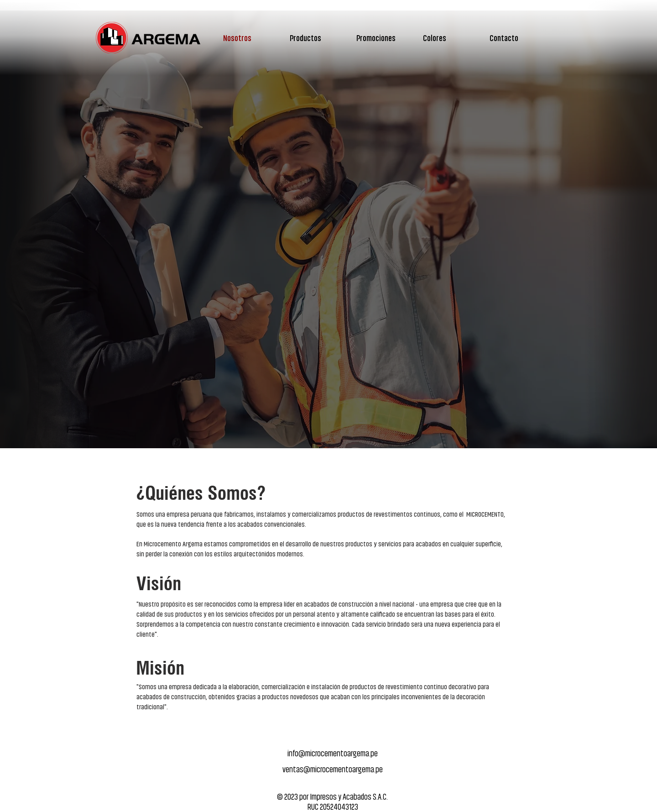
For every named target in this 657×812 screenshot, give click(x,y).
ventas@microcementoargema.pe (333, 769)
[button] (318, 38)
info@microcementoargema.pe (333, 753)
